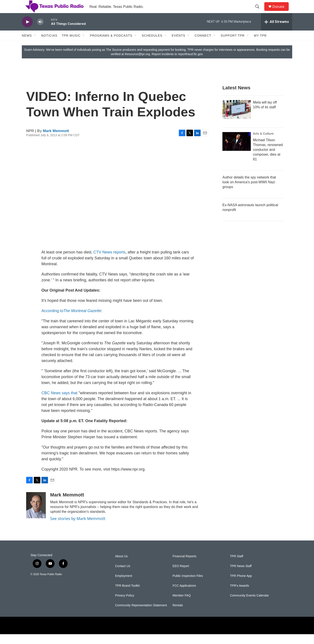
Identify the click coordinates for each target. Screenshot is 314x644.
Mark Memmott (56, 141)
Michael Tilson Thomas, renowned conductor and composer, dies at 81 (268, 159)
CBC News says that (59, 403)
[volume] (40, 32)
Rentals (178, 615)
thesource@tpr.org (137, 64)
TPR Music (71, 45)
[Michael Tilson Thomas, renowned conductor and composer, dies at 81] (237, 151)
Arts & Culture (263, 143)
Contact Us (123, 576)
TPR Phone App (241, 586)
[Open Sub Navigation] (35, 45)
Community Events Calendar (249, 605)
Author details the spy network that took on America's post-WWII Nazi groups (249, 192)
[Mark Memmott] (36, 515)
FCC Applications (184, 596)
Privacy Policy (125, 605)
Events (179, 45)
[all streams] (277, 32)
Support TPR (233, 45)
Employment (124, 586)
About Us (121, 566)
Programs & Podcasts (111, 45)
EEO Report (181, 576)
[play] (27, 32)
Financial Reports (184, 566)
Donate (281, 11)
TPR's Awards (240, 596)
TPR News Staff (241, 576)
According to (71, 321)
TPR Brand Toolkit (127, 596)
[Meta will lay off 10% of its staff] (237, 119)
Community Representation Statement (141, 615)
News (27, 45)
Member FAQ (182, 605)
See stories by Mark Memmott (78, 528)
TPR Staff (237, 566)
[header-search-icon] (259, 12)
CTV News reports (109, 262)
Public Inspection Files (188, 586)
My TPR (260, 45)
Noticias (49, 45)
